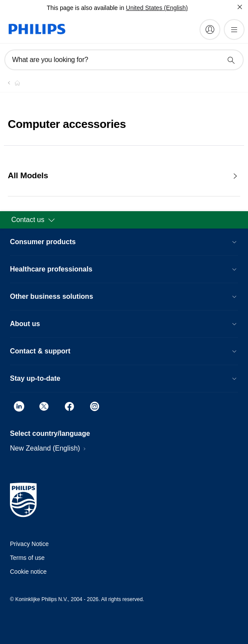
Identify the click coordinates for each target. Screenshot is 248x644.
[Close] (240, 7)
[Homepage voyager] (12, 83)
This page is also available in (85, 8)
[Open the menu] (234, 29)
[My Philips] (210, 29)
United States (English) (157, 8)
